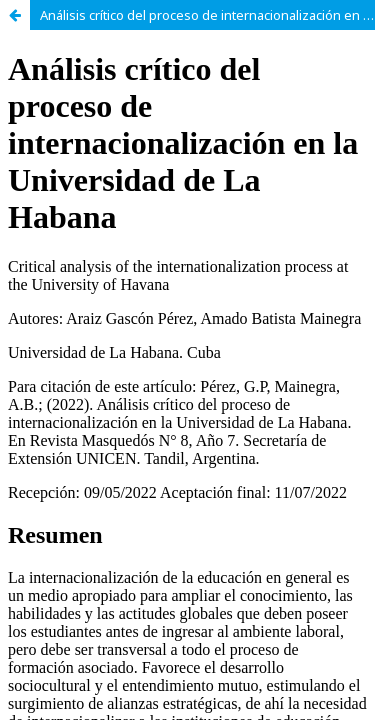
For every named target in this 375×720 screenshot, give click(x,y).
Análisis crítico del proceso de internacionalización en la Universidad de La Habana (207, 15)
